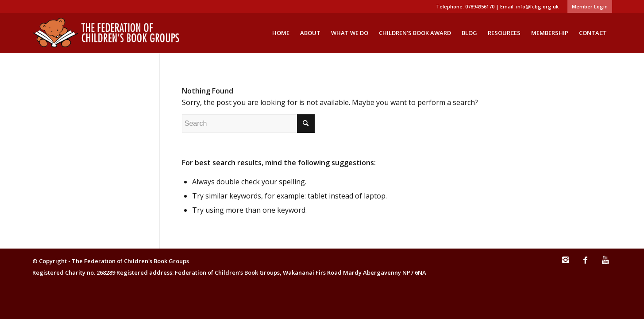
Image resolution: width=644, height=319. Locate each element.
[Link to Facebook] (586, 264)
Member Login (590, 6)
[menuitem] (588, 7)
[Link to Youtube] (605, 264)
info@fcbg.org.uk (537, 6)
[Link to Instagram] (566, 264)
